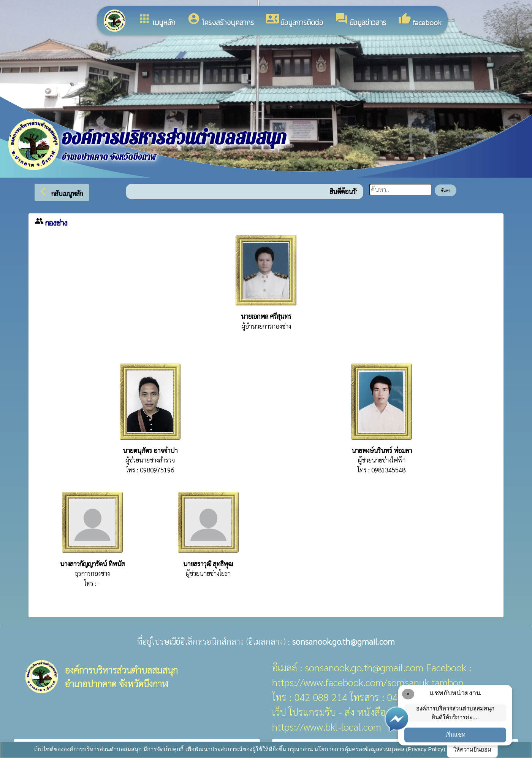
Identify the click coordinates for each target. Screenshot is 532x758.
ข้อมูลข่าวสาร (361, 20)
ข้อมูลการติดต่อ (294, 20)
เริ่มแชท (455, 735)
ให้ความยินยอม (472, 749)
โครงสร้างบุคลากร (221, 20)
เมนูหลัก (157, 20)
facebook (420, 20)
